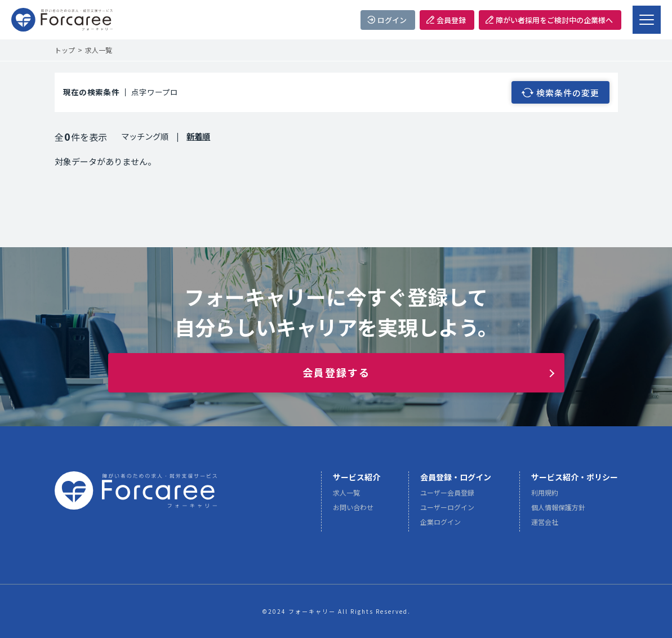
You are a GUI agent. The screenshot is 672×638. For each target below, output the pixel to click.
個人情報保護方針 (558, 511)
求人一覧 (346, 496)
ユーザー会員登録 (447, 496)
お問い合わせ (353, 511)
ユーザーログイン (447, 511)
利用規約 (545, 496)
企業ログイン (440, 526)
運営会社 (545, 526)
